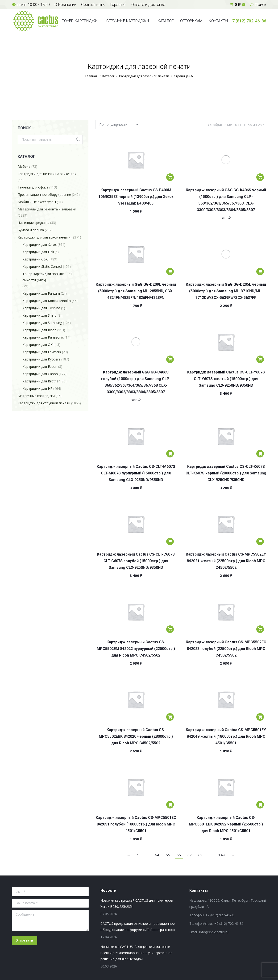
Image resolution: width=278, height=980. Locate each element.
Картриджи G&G (35, 259)
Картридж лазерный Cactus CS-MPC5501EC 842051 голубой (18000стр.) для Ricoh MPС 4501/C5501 (136, 824)
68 (200, 855)
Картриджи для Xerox (39, 245)
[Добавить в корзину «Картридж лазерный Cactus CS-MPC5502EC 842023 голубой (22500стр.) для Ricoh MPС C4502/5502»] (260, 629)
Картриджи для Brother (41, 381)
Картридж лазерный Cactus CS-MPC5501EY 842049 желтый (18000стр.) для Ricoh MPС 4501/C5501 (226, 736)
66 (179, 855)
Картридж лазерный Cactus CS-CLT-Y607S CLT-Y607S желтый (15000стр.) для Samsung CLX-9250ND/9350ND (226, 379)
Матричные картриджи (36, 396)
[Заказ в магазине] (119, 125)
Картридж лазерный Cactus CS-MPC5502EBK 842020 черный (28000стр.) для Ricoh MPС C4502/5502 (136, 736)
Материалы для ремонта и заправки (47, 209)
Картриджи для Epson (40, 366)
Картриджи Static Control (42, 266)
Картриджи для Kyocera (41, 359)
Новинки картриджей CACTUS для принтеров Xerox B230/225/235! (137, 903)
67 (190, 855)
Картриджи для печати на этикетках (47, 174)
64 (157, 855)
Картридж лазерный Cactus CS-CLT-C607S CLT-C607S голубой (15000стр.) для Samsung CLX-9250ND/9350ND (136, 561)
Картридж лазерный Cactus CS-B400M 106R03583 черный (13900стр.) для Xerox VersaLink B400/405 (136, 197)
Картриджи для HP (37, 388)
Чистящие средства (33, 223)
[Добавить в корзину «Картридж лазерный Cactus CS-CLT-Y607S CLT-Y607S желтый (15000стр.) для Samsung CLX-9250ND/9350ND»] (260, 359)
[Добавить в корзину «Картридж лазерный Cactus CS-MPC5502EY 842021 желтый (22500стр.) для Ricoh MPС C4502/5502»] (260, 541)
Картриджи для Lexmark (42, 352)
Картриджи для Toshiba (41, 308)
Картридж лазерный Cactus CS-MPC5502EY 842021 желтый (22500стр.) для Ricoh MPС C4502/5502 (226, 561)
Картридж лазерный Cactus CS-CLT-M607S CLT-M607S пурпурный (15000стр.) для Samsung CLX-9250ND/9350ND (136, 473)
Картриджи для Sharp (39, 315)
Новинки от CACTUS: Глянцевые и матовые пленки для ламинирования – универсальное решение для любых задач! (136, 953)
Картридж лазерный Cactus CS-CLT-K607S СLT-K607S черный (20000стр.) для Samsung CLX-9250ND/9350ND (226, 473)
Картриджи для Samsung (42, 323)
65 (168, 855)
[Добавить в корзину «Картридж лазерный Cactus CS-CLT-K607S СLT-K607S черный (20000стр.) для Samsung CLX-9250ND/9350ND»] (260, 454)
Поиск (78, 139)
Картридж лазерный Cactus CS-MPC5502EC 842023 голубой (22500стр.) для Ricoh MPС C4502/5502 (226, 649)
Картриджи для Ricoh (39, 330)
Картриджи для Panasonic (43, 337)
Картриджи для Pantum (41, 293)
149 (222, 855)
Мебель (24, 166)
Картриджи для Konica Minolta (47, 301)
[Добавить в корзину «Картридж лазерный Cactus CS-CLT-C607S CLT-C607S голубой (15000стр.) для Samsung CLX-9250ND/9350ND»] (170, 541)
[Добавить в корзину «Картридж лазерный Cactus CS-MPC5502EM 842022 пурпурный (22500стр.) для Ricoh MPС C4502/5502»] (170, 629)
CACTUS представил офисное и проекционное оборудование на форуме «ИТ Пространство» (138, 927)
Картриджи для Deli (38, 252)
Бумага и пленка (31, 230)
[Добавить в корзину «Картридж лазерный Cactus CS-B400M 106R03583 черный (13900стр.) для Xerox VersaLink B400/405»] (170, 177)
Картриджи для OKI (38, 345)
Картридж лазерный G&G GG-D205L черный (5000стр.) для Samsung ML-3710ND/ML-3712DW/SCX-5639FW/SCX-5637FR (226, 291)
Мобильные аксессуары (37, 202)
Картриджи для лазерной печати (44, 237)
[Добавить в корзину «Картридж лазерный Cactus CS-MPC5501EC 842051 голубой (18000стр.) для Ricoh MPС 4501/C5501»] (170, 805)
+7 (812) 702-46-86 (248, 21)
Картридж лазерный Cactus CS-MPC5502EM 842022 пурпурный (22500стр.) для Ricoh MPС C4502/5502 (136, 649)
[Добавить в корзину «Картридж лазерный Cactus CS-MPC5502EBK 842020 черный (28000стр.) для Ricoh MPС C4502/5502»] (170, 717)
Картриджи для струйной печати (44, 403)
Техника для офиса (33, 187)
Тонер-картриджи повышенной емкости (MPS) (47, 277)
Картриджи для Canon (40, 374)
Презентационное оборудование (44, 195)
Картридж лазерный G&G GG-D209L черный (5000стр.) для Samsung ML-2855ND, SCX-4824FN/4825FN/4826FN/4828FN (136, 291)
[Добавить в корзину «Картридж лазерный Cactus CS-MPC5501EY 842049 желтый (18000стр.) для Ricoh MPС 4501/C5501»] (260, 717)
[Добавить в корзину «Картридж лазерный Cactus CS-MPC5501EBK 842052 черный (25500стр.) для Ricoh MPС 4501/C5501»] (260, 805)
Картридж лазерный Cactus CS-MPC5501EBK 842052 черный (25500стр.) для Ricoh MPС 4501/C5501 (226, 824)
